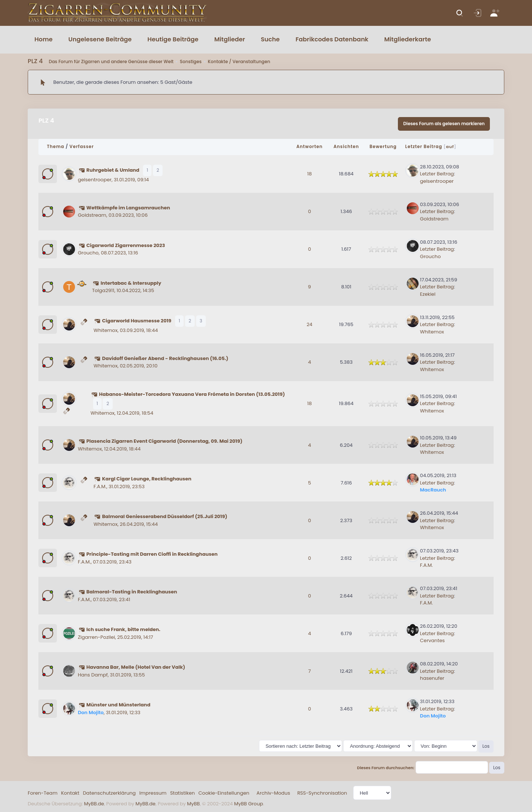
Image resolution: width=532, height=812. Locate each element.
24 (310, 324)
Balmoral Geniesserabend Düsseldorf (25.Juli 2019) (165, 516)
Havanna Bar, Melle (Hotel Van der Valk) (136, 667)
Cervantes (432, 640)
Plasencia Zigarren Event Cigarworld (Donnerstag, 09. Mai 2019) (164, 441)
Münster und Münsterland (118, 705)
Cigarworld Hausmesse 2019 (137, 321)
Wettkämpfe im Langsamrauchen (128, 208)
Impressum (153, 793)
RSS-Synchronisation (322, 793)
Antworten (309, 147)
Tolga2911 (103, 290)
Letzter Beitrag (424, 147)
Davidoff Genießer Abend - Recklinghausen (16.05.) (165, 358)
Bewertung (383, 147)
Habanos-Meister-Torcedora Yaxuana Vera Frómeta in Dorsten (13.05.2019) (192, 394)
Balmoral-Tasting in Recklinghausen (132, 592)
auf (450, 147)
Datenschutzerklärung (109, 793)
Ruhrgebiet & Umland (113, 170)
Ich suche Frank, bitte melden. (123, 629)
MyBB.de (94, 804)
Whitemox (105, 330)
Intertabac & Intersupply (131, 283)
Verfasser (82, 147)
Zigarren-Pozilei (96, 637)
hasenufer (432, 678)
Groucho (88, 253)
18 (310, 174)
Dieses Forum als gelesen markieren (444, 124)
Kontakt (70, 793)
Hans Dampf (93, 675)
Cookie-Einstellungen (224, 793)
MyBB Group (249, 804)
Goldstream (92, 215)
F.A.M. (100, 486)
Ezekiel (428, 294)
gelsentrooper (95, 180)
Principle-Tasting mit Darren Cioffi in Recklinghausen (152, 554)
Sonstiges (191, 61)
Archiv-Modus (273, 793)
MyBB (193, 804)
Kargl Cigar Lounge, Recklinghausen (147, 479)
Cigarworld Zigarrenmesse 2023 (126, 245)
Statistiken (182, 793)
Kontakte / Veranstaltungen (239, 61)
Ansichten (346, 147)
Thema (56, 147)
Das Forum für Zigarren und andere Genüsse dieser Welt (111, 61)
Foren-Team (43, 793)
